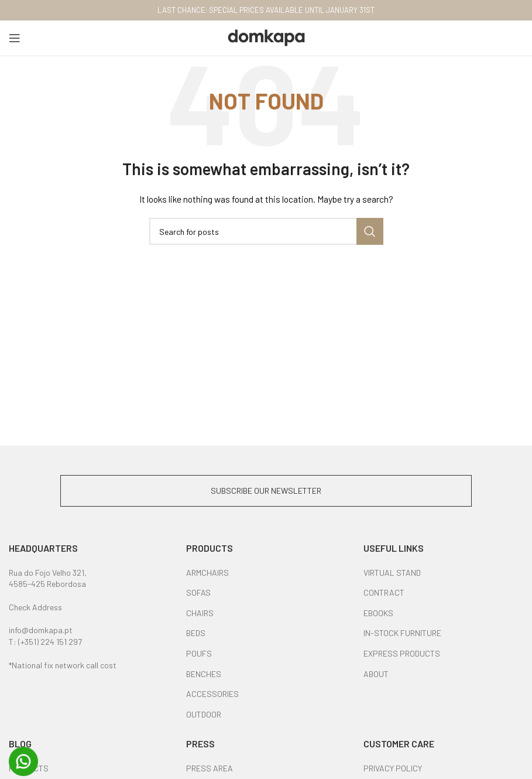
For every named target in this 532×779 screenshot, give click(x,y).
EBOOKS (378, 613)
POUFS (199, 653)
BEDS (196, 633)
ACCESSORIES (212, 694)
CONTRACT (384, 592)
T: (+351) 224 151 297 (45, 642)
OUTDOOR (204, 714)
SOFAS (198, 592)
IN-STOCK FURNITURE (402, 633)
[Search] (266, 231)
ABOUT (376, 674)
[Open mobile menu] (15, 38)
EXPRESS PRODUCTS (402, 653)
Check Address (35, 607)
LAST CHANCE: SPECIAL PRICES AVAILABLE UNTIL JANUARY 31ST (266, 10)
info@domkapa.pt (41, 630)
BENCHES (204, 674)
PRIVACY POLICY (393, 768)
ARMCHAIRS (207, 573)
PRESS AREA (210, 768)
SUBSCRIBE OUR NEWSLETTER (266, 491)
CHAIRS (200, 613)
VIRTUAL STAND (392, 573)
